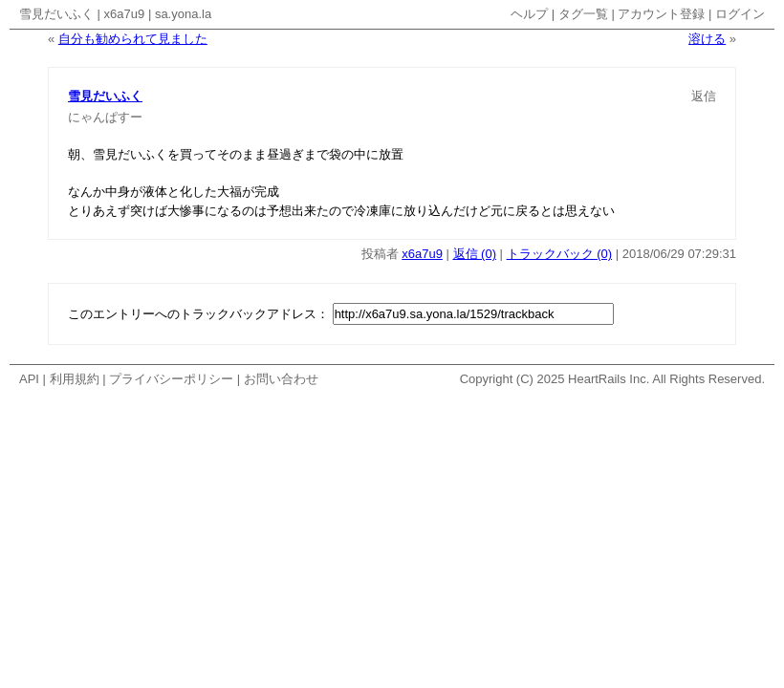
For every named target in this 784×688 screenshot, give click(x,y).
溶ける (707, 39)
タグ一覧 (583, 14)
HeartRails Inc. (609, 379)
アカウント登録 (661, 14)
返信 (704, 96)
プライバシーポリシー (171, 379)
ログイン (740, 14)
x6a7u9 (125, 14)
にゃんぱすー (105, 117)
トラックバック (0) (560, 254)
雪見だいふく (56, 14)
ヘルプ (529, 14)
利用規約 (75, 379)
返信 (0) (475, 254)
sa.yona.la (183, 14)
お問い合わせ (281, 379)
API (29, 379)
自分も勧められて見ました (133, 39)
